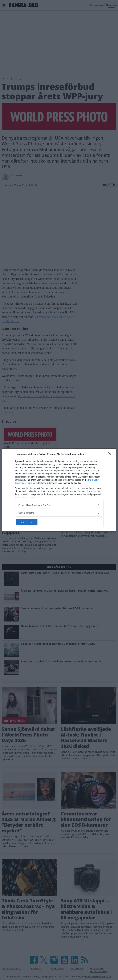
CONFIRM (30, 522)
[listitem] (59, 505)
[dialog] (59, 490)
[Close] (110, 454)
